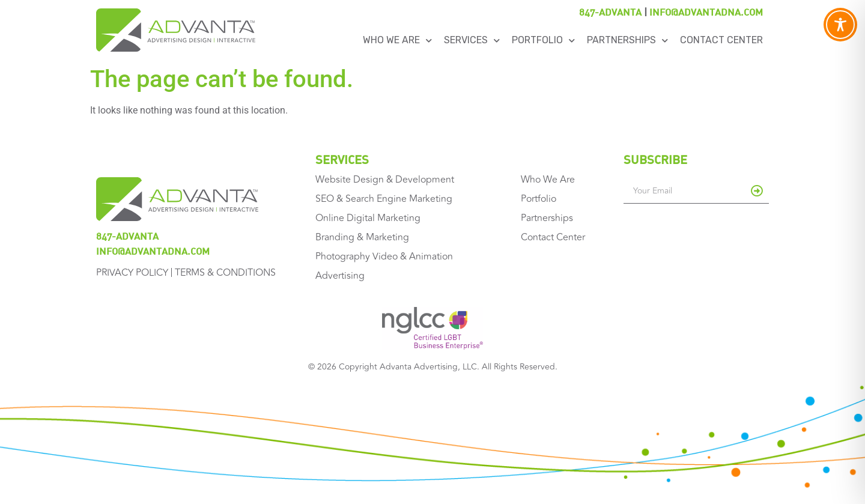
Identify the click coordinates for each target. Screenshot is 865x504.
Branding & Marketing (362, 237)
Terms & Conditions (225, 273)
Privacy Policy (132, 273)
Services (472, 41)
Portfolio (543, 41)
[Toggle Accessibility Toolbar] (840, 25)
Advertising (340, 276)
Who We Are (397, 41)
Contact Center (721, 40)
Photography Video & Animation (384, 257)
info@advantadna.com (706, 12)
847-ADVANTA (610, 12)
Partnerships (627, 41)
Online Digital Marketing (368, 218)
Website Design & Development (385, 180)
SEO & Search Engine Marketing (384, 199)
